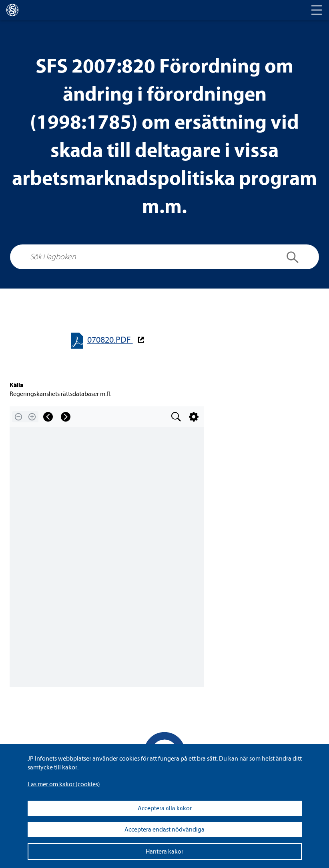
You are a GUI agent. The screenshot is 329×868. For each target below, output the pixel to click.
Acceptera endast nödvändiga (164, 830)
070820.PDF (110, 340)
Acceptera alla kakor (165, 808)
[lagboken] (12, 10)
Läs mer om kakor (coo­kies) (64, 784)
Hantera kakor (164, 852)
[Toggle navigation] (317, 10)
